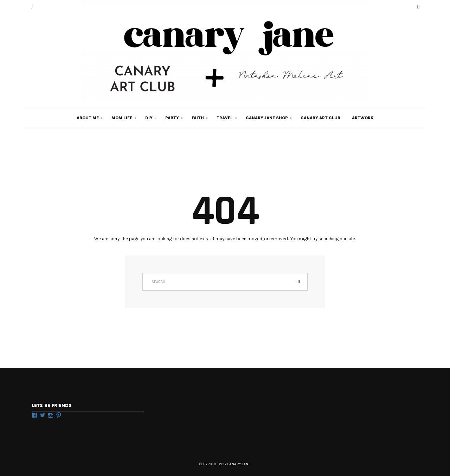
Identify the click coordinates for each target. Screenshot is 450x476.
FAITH (198, 118)
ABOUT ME (88, 118)
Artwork (363, 118)
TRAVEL (225, 118)
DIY (149, 118)
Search (299, 282)
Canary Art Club (320, 118)
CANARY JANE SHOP (267, 118)
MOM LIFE (122, 118)
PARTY (172, 118)
